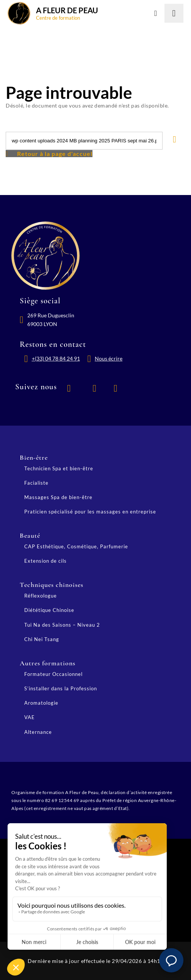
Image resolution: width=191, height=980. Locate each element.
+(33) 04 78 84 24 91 (56, 358)
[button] (171, 960)
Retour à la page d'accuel (55, 154)
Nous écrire (109, 358)
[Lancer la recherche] (174, 13)
